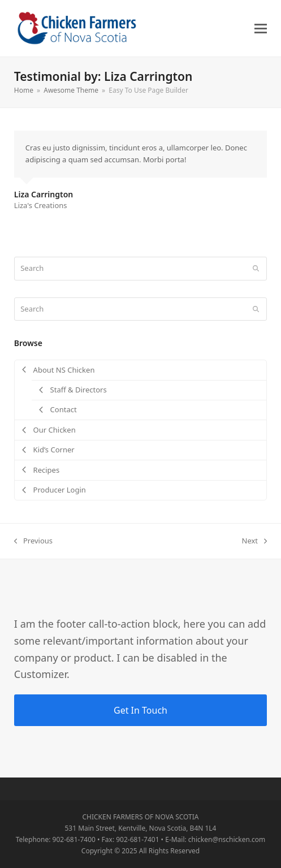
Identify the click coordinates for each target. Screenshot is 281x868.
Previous (33, 541)
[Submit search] (256, 269)
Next (255, 541)
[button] (261, 29)
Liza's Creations (41, 205)
